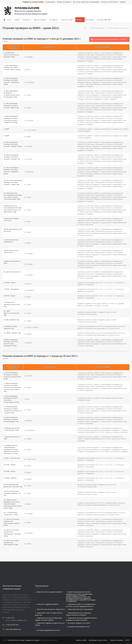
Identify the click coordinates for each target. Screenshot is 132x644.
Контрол (79, 20)
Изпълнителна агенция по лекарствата (51, 609)
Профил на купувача (64, 2)
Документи (27, 20)
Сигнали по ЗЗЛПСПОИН (109, 2)
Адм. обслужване (40, 20)
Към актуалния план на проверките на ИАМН (109, 39)
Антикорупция (50, 2)
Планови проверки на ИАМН (97, 28)
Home (85, 28)
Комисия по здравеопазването (48, 604)
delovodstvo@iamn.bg (13, 629)
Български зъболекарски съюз (79, 627)
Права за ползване (117, 640)
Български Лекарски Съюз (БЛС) (79, 623)
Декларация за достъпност (98, 640)
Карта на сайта (81, 640)
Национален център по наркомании (80, 609)
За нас (9, 20)
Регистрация (89, 20)
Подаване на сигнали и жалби (33, 2)
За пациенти (53, 20)
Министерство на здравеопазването (50, 592)
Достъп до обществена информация (86, 2)
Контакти (100, 20)
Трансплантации (67, 20)
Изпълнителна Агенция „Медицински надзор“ (24, 640)
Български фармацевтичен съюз (48, 630)
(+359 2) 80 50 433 (12, 625)
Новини (17, 20)
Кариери (123, 2)
